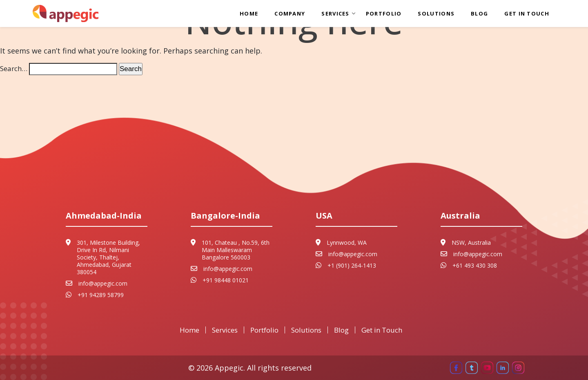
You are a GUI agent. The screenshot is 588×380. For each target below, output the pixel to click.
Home (249, 13)
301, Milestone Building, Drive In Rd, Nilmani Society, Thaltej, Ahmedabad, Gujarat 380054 (108, 257)
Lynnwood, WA (347, 243)
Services (335, 13)
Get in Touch (527, 13)
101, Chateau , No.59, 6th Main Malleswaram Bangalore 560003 (236, 250)
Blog (479, 13)
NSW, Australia (471, 243)
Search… (14, 68)
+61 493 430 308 (475, 266)
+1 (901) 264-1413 (352, 266)
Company (290, 13)
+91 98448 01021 (226, 280)
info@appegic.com (103, 284)
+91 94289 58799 (101, 295)
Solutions (436, 13)
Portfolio (384, 13)
